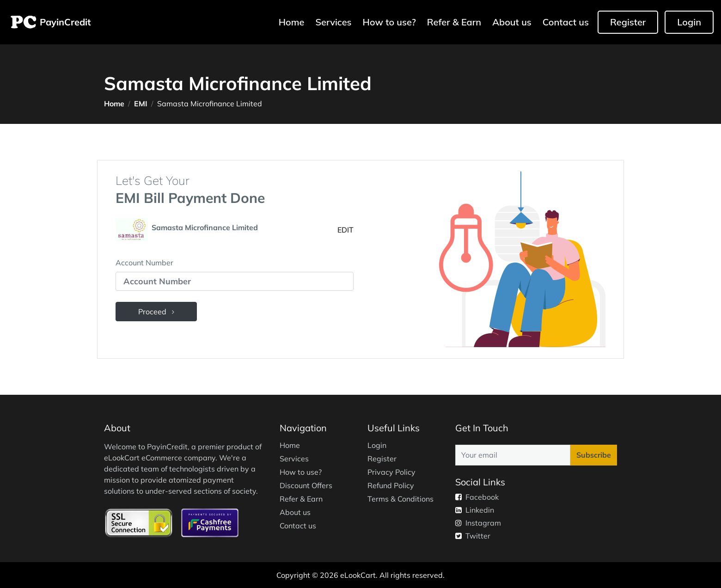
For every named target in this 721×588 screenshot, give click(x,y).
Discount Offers (306, 485)
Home (293, 21)
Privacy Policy (391, 472)
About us (512, 22)
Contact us (566, 22)
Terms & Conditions (400, 499)
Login (689, 22)
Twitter (473, 536)
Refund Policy (391, 485)
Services (333, 22)
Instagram (478, 523)
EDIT (345, 230)
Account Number (144, 263)
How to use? (389, 22)
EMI (141, 104)
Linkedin (475, 510)
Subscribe (594, 455)
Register (628, 22)
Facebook (477, 497)
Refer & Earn (454, 22)
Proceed (156, 312)
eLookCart (358, 575)
